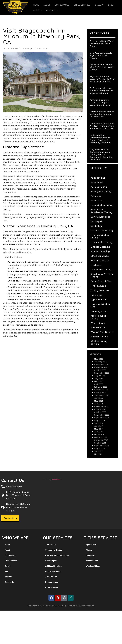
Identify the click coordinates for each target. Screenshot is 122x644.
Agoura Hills (91, 545)
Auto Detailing (101, 187)
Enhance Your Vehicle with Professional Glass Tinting (104, 67)
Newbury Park (53, 303)
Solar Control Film (103, 281)
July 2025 (101, 378)
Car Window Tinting (104, 230)
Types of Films (101, 299)
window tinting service (101, 342)
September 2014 (103, 446)
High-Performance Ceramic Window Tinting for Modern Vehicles (104, 79)
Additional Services (53, 566)
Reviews (37, 10)
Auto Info (97, 196)
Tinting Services (102, 290)
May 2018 (100, 429)
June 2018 (101, 426)
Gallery (99, 5)
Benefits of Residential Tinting (103, 211)
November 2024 (103, 390)
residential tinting (103, 269)
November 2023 (103, 406)
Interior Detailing (102, 251)
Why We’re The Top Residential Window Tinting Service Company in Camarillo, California (103, 154)
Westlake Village (93, 566)
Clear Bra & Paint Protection (57, 555)
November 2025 (103, 367)
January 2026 (102, 362)
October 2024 (102, 392)
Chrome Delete (52, 588)
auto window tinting (104, 205)
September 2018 (103, 418)
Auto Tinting (50, 545)
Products (98, 265)
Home (36, 5)
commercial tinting (103, 242)
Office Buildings (101, 256)
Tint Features (100, 286)
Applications (100, 178)
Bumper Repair (52, 582)
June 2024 (101, 398)
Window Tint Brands (104, 332)
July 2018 (100, 423)
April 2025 (101, 384)
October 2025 (102, 370)
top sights (38, 49)
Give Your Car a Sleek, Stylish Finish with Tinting (103, 55)
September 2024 (103, 395)
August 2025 (102, 376)
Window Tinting (101, 337)
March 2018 (101, 434)
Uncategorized (101, 311)
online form (56, 480)
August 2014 (102, 448)
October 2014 (102, 443)
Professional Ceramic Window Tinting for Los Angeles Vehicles (103, 91)
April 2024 (101, 404)
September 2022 (104, 415)
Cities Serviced (82, 5)
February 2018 (102, 437)
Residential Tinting (53, 571)
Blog (111, 5)
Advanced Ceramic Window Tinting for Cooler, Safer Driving (102, 102)
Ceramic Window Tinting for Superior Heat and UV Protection (104, 114)
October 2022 (102, 412)
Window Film (100, 327)
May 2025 (101, 381)
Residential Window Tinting (104, 275)
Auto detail (99, 182)
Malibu (89, 550)
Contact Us (53, 10)
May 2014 (100, 454)
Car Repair (98, 221)
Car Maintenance (102, 217)
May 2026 (101, 359)
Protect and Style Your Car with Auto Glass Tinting (103, 44)
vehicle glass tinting (100, 317)
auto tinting (99, 200)
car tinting (98, 226)
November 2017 (103, 440)
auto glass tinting (103, 191)
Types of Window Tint (102, 305)
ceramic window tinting (102, 236)
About (47, 5)
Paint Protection (102, 260)
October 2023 (102, 409)
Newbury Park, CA (31, 116)
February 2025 (103, 387)
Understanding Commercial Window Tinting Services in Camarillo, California (102, 139)
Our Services (62, 5)
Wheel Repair (100, 323)
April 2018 (100, 432)
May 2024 (100, 401)
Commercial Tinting (54, 550)
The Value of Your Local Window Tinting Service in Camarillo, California (104, 126)
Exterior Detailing (102, 247)
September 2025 (104, 373)
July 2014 (100, 451)
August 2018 (102, 420)
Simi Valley (91, 555)
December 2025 (103, 364)
